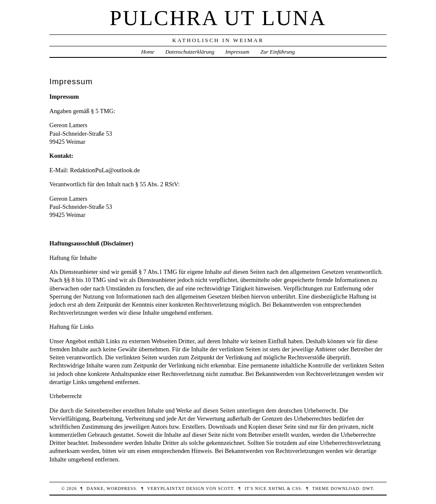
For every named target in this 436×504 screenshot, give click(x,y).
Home (148, 52)
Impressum (237, 52)
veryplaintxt (166, 488)
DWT (368, 488)
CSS (297, 488)
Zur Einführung (278, 52)
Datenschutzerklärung (190, 52)
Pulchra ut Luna (218, 18)
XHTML (277, 488)
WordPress (121, 488)
